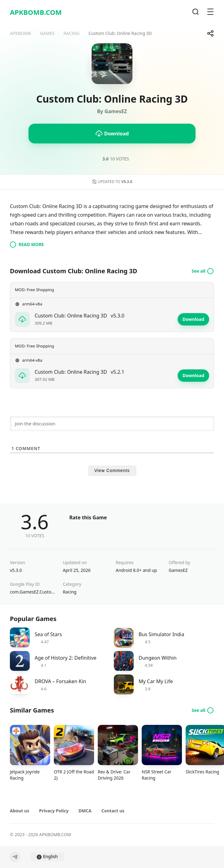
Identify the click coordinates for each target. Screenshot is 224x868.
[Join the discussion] (112, 423)
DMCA (85, 811)
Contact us (113, 811)
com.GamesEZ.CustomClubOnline (33, 592)
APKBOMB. (36, 12)
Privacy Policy (54, 811)
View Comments (112, 470)
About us (19, 811)
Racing (70, 592)
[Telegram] (15, 857)
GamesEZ (178, 570)
